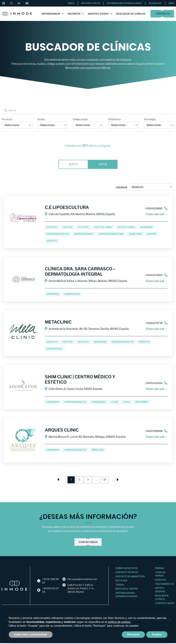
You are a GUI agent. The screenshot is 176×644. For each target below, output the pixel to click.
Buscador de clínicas (131, 14)
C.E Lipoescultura (67, 208)
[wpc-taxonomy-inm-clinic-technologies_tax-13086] (159, 125)
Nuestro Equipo (100, 14)
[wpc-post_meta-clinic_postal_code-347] (88, 125)
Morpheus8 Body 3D (58, 234)
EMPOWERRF (142, 402)
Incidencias (155, 3)
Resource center (91, 3)
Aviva (127, 402)
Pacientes (76, 14)
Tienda (71, 3)
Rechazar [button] (133, 634)
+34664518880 (154, 208)
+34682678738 (154, 323)
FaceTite (67, 227)
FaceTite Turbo (126, 227)
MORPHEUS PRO (72, 294)
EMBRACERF (98, 450)
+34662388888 (154, 431)
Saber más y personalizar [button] (31, 634)
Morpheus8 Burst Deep (111, 234)
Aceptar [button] (157, 634)
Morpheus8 (146, 227)
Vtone (115, 402)
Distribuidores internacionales (124, 3)
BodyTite (52, 227)
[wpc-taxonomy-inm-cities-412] (52, 125)
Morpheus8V (99, 402)
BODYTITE (52, 241)
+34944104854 (154, 275)
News (171, 3)
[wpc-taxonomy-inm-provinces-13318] (17, 125)
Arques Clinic (62, 430)
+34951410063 (154, 383)
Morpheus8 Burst (84, 234)
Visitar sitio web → (157, 214)
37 (107, 479)
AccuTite (83, 227)
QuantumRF (135, 234)
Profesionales (53, 14)
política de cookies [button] (119, 622)
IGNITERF (152, 234)
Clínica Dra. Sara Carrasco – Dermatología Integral (80, 272)
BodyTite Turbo (103, 227)
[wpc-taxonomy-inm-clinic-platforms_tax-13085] (123, 125)
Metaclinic (58, 322)
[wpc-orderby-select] (152, 187)
